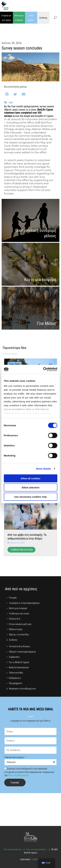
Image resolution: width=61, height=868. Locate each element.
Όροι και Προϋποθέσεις (37, 849)
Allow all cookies (30, 478)
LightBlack (36, 859)
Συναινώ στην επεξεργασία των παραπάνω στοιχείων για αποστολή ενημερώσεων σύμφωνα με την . (29, 772)
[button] (7, 94)
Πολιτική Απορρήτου (18, 775)
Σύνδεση (43, 18)
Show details (44, 469)
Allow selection (30, 487)
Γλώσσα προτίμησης (14, 757)
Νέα (11, 102)
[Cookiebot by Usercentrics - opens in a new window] (43, 369)
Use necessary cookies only (30, 497)
